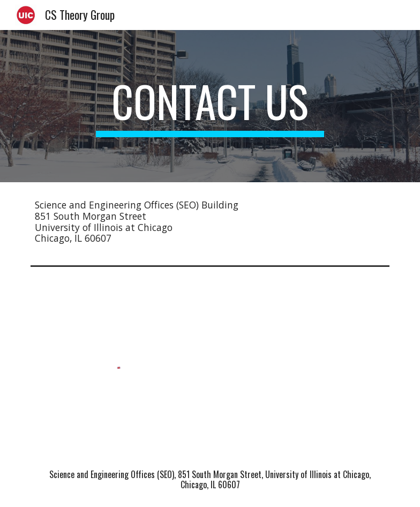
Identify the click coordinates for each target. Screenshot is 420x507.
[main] (210, 106)
